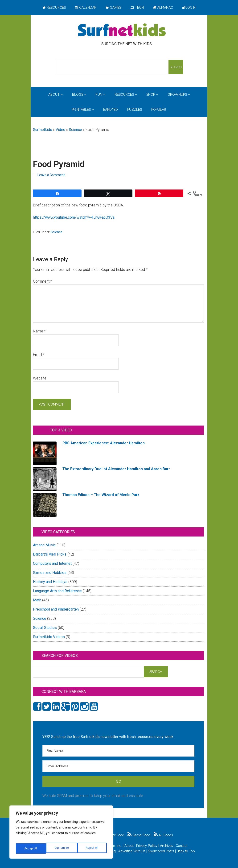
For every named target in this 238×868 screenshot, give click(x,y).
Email (39, 355)
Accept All (92, 848)
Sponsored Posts (161, 851)
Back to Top (186, 851)
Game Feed (139, 835)
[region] (61, 834)
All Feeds (163, 835)
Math (37, 600)
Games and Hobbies (50, 573)
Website (40, 378)
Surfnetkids (43, 130)
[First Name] (118, 751)
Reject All (62, 848)
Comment (43, 281)
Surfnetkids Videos (49, 637)
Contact (181, 846)
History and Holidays (50, 582)
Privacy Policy (147, 846)
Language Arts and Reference (57, 591)
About (129, 846)
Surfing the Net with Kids (122, 30)
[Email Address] (118, 766)
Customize (31, 848)
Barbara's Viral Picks (50, 554)
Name (39, 331)
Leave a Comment (51, 175)
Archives (166, 846)
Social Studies (45, 628)
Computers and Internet (52, 563)
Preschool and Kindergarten (56, 609)
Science (75, 130)
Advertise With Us (132, 851)
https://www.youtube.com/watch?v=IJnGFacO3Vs (74, 217)
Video (60, 130)
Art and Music (44, 545)
